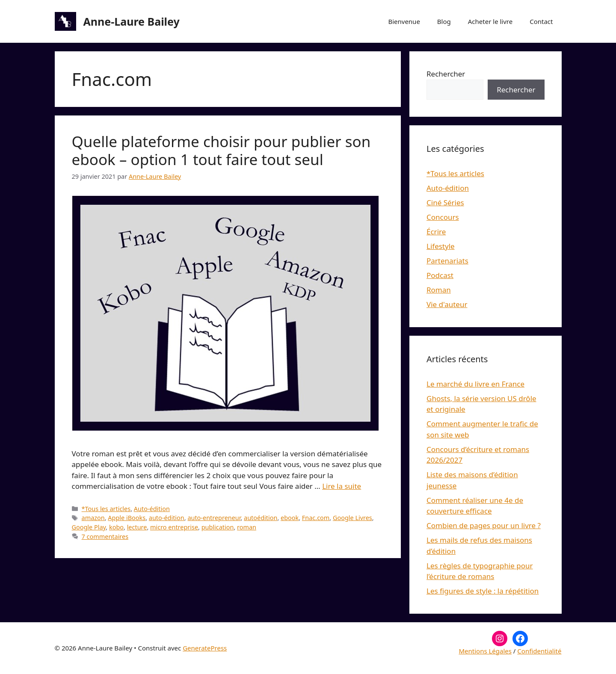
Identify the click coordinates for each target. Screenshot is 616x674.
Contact (541, 21)
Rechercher (446, 74)
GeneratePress (205, 648)
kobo (116, 527)
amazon (93, 518)
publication (218, 527)
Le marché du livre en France (475, 384)
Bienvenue (404, 21)
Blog (444, 21)
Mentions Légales (485, 651)
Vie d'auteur (447, 304)
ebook (290, 518)
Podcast (440, 275)
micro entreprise (174, 527)
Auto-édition (152, 509)
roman (247, 527)
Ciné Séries (445, 202)
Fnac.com (316, 518)
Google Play (89, 527)
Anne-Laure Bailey (132, 21)
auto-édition (167, 518)
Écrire (436, 232)
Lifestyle (441, 246)
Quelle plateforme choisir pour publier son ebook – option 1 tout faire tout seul (221, 150)
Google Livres (352, 518)
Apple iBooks (127, 518)
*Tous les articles (106, 509)
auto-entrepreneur (214, 518)
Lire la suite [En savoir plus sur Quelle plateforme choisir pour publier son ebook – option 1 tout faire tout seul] (342, 486)
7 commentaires (105, 537)
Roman (439, 290)
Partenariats (447, 261)
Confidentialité (539, 651)
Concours (443, 217)
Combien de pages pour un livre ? (484, 525)
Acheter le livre (490, 21)
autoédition (261, 518)
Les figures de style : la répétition (483, 591)
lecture (137, 527)
